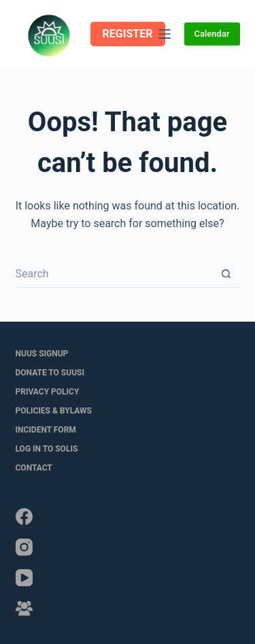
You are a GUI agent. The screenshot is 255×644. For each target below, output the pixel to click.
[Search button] (226, 274)
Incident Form (46, 430)
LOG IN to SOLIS (47, 449)
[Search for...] (114, 274)
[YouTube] (24, 578)
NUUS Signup (42, 354)
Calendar (212, 34)
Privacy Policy (48, 392)
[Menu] (165, 34)
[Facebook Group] (24, 608)
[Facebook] (24, 516)
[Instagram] (24, 547)
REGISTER (128, 34)
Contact (34, 468)
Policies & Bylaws (54, 411)
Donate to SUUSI (50, 373)
